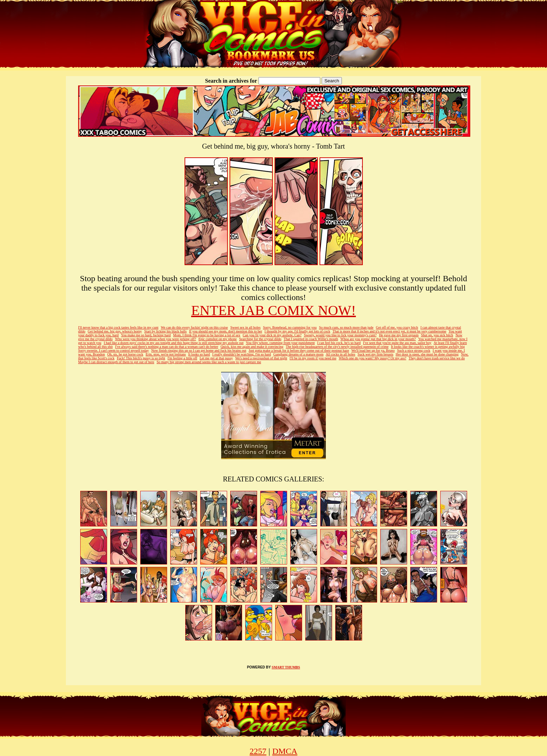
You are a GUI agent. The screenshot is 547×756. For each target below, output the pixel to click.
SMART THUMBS (286, 667)
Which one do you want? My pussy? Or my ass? (373, 358)
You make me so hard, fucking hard (146, 335)
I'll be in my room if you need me (313, 358)
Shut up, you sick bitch (437, 335)
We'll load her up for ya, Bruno (373, 350)
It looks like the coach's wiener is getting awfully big (428, 347)
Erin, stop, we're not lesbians (166, 354)
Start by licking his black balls (166, 331)
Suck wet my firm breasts (375, 354)
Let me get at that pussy (216, 358)
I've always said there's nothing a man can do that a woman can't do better (167, 347)
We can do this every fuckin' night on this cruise (194, 327)
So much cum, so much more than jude (346, 327)
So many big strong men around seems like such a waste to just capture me (209, 362)
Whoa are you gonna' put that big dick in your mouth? (378, 339)
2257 (258, 751)
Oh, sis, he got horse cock (125, 354)
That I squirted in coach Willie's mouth (311, 339)
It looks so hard (199, 354)
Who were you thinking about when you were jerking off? (156, 339)
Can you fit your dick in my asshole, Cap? (272, 335)
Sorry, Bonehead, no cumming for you (290, 327)
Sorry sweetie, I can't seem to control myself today (114, 350)
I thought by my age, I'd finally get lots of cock (297, 331)
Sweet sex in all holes (245, 327)
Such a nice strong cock (414, 350)
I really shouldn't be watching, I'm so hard (242, 354)
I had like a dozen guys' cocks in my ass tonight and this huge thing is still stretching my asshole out (174, 343)
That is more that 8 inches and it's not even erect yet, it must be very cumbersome (389, 331)
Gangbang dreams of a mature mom (299, 354)
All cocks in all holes (340, 354)
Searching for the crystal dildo (260, 339)
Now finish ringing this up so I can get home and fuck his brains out (199, 350)
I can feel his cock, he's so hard (339, 343)
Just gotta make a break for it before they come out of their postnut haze (299, 350)
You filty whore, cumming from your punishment (280, 343)
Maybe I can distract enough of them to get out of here (116, 362)
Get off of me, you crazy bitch (397, 327)
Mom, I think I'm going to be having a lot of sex (207, 335)
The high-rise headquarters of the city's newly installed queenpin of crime (337, 347)
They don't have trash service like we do (437, 358)
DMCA (285, 751)
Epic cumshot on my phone (218, 339)
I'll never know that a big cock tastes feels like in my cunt (118, 327)
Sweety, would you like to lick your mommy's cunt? (340, 335)
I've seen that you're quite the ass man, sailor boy (397, 343)
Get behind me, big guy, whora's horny (115, 331)
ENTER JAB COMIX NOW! (273, 310)
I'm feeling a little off (182, 358)
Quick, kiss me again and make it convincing (252, 347)
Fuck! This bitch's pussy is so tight (141, 358)
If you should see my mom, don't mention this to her (226, 331)
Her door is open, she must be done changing (427, 354)
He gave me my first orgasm (399, 335)
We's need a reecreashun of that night (261, 358)
